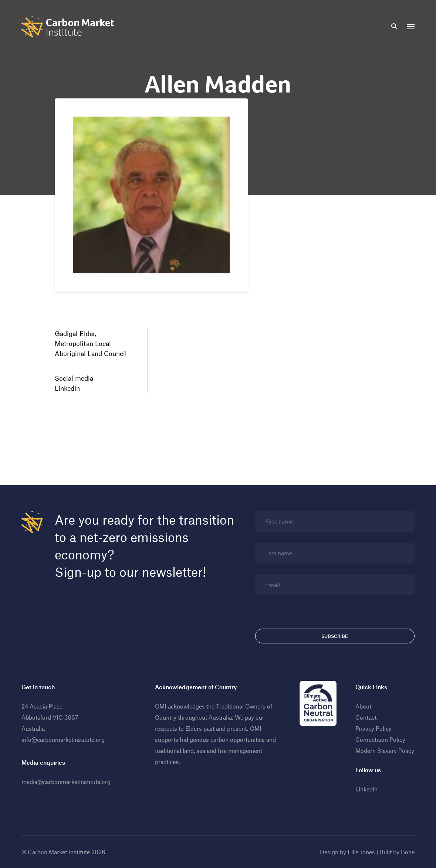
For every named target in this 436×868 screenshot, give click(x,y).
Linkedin (366, 789)
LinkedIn (67, 388)
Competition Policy (380, 739)
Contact (366, 717)
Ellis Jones (361, 852)
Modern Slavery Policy (385, 751)
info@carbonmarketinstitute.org (63, 739)
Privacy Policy (374, 728)
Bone (408, 852)
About (363, 706)
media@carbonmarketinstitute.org (66, 782)
